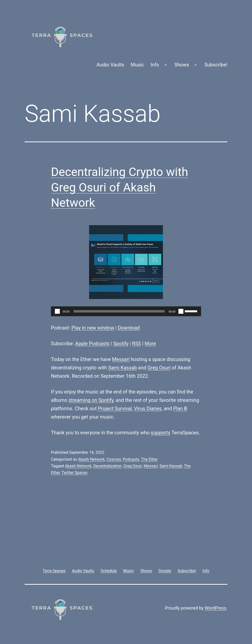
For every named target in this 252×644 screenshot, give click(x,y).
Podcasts (131, 459)
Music (137, 65)
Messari (121, 359)
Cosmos (114, 459)
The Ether (149, 459)
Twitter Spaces (75, 473)
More (150, 344)
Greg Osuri (159, 368)
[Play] (57, 311)
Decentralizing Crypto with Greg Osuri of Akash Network (119, 187)
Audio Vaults (110, 65)
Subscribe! (216, 65)
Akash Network (91, 459)
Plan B (180, 408)
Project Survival (115, 408)
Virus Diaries (148, 408)
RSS (137, 344)
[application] (126, 311)
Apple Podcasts (92, 344)
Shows (182, 65)
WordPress (215, 608)
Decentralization (107, 466)
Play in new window (93, 328)
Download (129, 328)
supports (161, 433)
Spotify (121, 344)
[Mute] (181, 311)
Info (155, 65)
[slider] (119, 311)
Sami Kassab (123, 368)
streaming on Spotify (91, 400)
